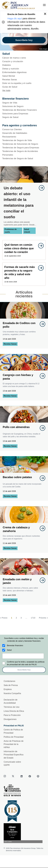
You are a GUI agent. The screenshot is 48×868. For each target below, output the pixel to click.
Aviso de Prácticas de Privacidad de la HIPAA (14, 744)
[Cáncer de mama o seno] (24, 58)
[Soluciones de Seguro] (24, 106)
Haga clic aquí (15, 18)
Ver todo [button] (6, 90)
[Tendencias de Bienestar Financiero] (24, 110)
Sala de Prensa (11, 685)
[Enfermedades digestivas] (24, 72)
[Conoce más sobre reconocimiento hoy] (24, 833)
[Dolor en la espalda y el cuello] (24, 83)
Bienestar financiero (15, 646)
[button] (45, 14)
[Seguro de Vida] (24, 103)
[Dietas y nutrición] (24, 69)
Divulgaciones (10, 719)
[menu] (44, 5)
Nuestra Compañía (12, 693)
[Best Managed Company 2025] (24, 791)
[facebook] (30, 776)
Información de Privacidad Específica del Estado (14, 755)
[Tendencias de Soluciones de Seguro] (24, 144)
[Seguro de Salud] (24, 117)
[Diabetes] (24, 65)
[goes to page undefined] (40, 188)
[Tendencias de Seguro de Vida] (24, 140)
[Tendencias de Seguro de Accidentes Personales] (24, 153)
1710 (33, 618)
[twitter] (13, 776)
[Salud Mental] (24, 76)
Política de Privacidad (14, 737)
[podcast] (38, 776)
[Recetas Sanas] (24, 80)
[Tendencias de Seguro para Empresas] (24, 148)
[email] (23, 656)
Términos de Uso (12, 707)
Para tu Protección (12, 715)
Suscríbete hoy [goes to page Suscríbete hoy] (24, 40)
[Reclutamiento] (24, 137)
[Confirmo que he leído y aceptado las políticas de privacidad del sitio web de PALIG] (4, 663)
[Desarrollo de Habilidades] (24, 133)
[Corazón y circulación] (24, 61)
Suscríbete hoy (24, 670)
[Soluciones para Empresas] (24, 114)
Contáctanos (9, 681)
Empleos (8, 689)
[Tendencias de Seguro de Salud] (24, 158)
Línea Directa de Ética (14, 711)
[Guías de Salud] (24, 87)
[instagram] (5, 776)
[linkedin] (22, 776)
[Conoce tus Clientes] (24, 129)
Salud (9, 650)
